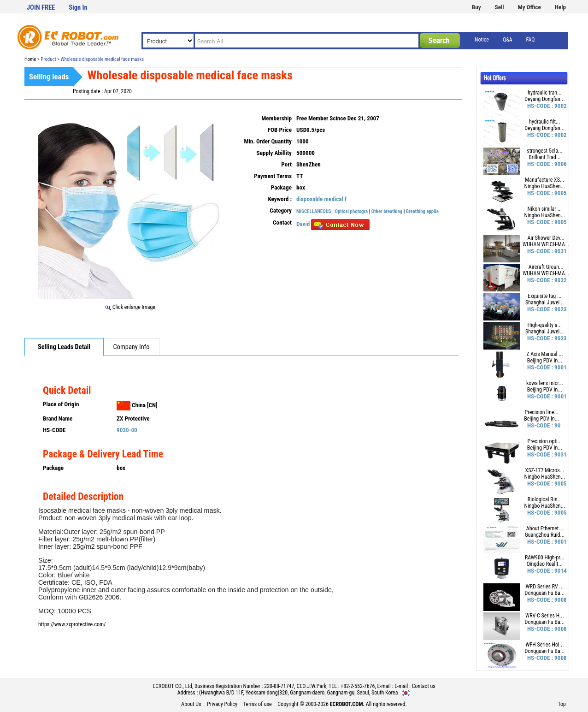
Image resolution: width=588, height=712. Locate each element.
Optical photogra (351, 211)
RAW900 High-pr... (545, 558)
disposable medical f (321, 199)
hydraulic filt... (544, 122)
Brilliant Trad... (544, 157)
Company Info (132, 347)
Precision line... (542, 412)
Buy (476, 7)
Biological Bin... (545, 499)
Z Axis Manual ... (544, 354)
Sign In (78, 8)
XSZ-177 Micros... (545, 470)
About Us (191, 704)
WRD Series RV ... (545, 587)
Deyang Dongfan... (544, 99)
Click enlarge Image (130, 307)
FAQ (531, 40)
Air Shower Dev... (546, 238)
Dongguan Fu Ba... (545, 593)
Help (560, 7)
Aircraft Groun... (546, 267)
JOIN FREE (41, 8)
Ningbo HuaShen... (545, 186)
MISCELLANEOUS (314, 211)
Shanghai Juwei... (545, 303)
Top (562, 704)
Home (30, 59)
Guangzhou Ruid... (545, 535)
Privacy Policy (222, 704)
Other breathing (388, 211)
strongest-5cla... (544, 151)
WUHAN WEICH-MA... (546, 244)
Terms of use (258, 704)
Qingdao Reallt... (545, 564)
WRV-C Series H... (544, 616)
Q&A (508, 40)
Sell (500, 7)
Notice (482, 40)
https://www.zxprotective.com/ (72, 624)
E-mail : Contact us (415, 686)
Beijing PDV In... (545, 361)
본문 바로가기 (0, 0)
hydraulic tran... (544, 93)
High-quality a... (545, 325)
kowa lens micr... (545, 383)
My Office (529, 7)
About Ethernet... (545, 528)
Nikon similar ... (545, 209)
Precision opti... (545, 441)
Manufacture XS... (544, 180)
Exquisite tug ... (544, 296)
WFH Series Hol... (544, 645)
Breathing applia (422, 211)
